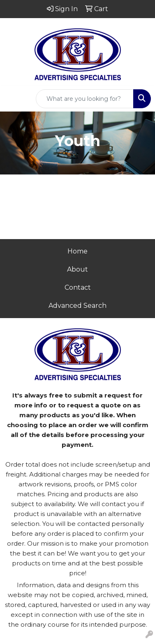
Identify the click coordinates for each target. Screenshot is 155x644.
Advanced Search (77, 306)
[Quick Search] (85, 99)
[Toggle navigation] (13, 99)
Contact (78, 287)
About (77, 269)
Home (77, 251)
